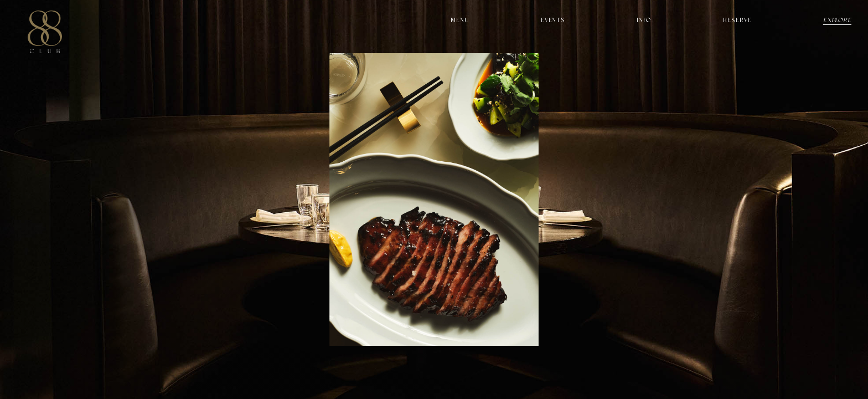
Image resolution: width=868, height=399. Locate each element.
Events (553, 21)
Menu (460, 21)
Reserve (737, 21)
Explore (837, 21)
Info (644, 21)
